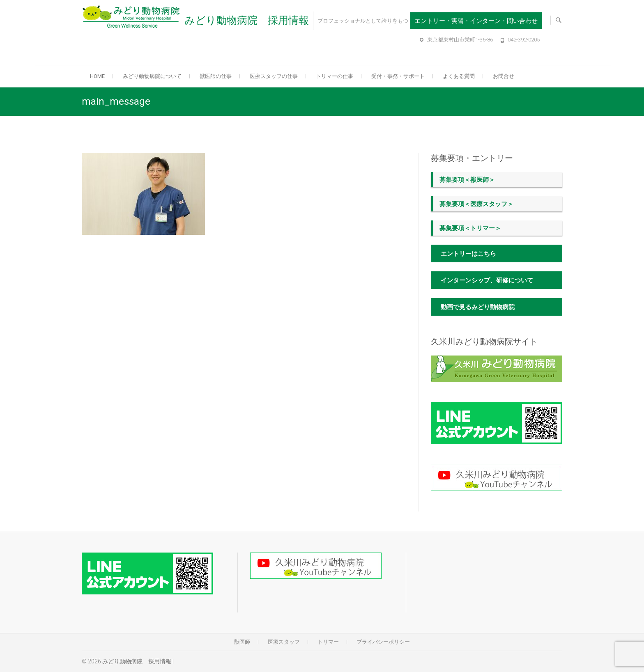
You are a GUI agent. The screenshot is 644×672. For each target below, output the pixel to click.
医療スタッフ (284, 642)
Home (97, 76)
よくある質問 (459, 76)
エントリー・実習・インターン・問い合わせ (476, 21)
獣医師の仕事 (216, 76)
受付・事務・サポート (398, 76)
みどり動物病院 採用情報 (247, 20)
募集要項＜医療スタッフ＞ (476, 204)
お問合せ (504, 76)
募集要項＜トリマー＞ (470, 228)
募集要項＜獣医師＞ (467, 180)
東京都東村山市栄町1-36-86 (460, 40)
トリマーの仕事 (335, 76)
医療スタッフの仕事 (274, 76)
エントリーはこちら (468, 254)
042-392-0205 (524, 40)
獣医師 (242, 642)
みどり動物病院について (152, 76)
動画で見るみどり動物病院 (478, 307)
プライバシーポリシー (383, 642)
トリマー (328, 642)
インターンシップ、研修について (487, 280)
